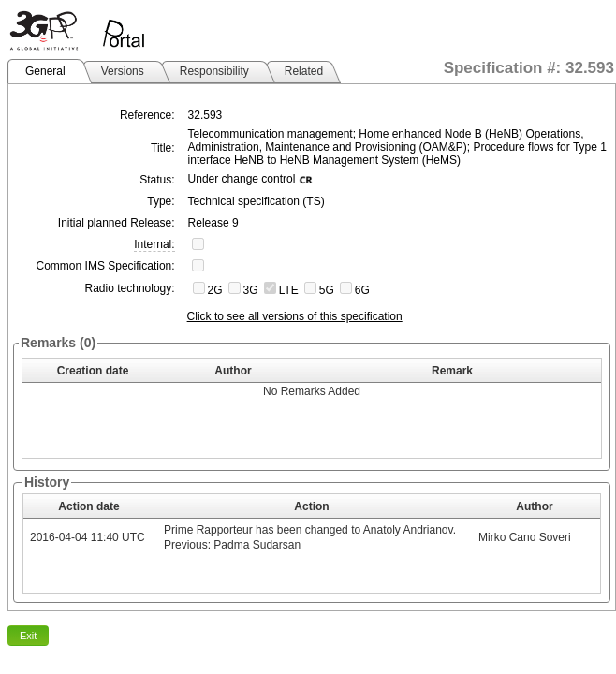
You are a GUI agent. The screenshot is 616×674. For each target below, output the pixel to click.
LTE (289, 290)
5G (327, 290)
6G (362, 290)
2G (215, 290)
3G (251, 290)
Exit (28, 636)
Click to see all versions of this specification (295, 316)
